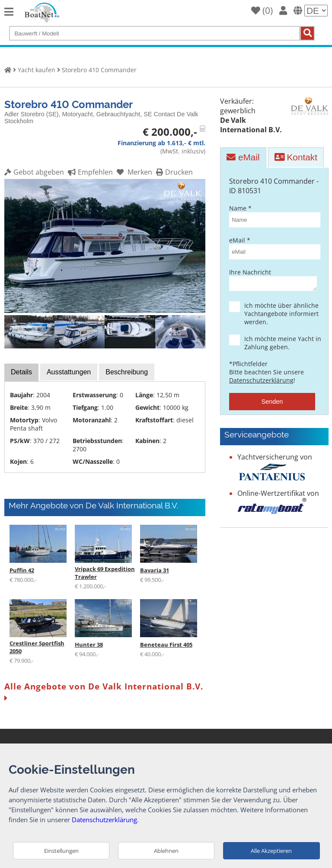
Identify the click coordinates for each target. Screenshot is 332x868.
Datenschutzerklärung (261, 383)
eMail (243, 157)
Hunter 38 (89, 645)
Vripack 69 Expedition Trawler (105, 573)
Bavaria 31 (155, 570)
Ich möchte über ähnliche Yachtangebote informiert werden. (280, 316)
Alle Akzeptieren (271, 851)
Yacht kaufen (37, 70)
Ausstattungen (69, 372)
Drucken (173, 172)
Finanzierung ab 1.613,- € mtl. (161, 143)
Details (21, 372)
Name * (272, 216)
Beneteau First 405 (166, 645)
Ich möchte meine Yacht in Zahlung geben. (280, 345)
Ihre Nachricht (272, 281)
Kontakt (296, 157)
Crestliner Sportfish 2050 (37, 647)
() (262, 10)
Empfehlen (89, 172)
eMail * (272, 248)
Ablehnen (166, 851)
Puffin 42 (22, 570)
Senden (272, 404)
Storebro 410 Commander (99, 70)
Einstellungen (61, 851)
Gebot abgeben (34, 172)
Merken (133, 172)
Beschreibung (127, 372)
